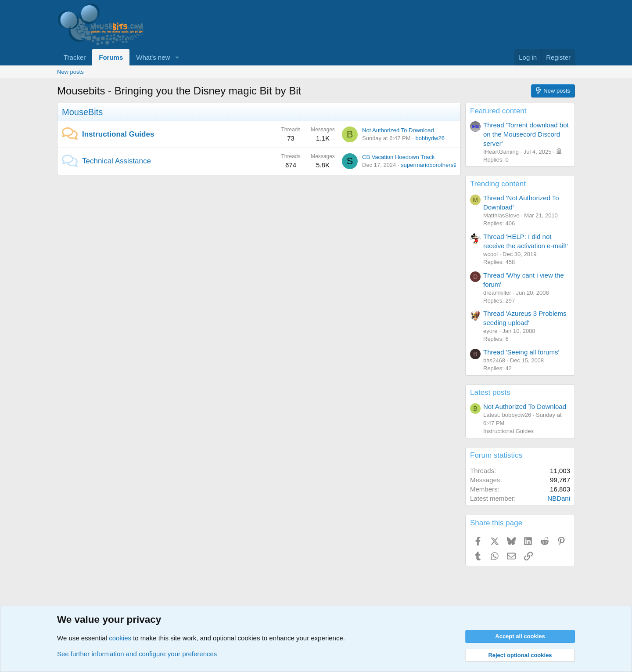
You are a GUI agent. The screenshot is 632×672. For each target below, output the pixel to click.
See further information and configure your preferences (137, 654)
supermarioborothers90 (430, 165)
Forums (111, 57)
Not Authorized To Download (398, 130)
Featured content (498, 111)
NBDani (559, 498)
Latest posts (490, 392)
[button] (177, 57)
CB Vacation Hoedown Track (398, 157)
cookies (120, 638)
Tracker (75, 57)
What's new (153, 57)
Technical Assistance (117, 161)
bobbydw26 (430, 138)
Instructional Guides (118, 134)
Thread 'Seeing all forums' (521, 352)
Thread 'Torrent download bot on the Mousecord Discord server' (526, 134)
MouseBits (82, 112)
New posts (70, 72)
